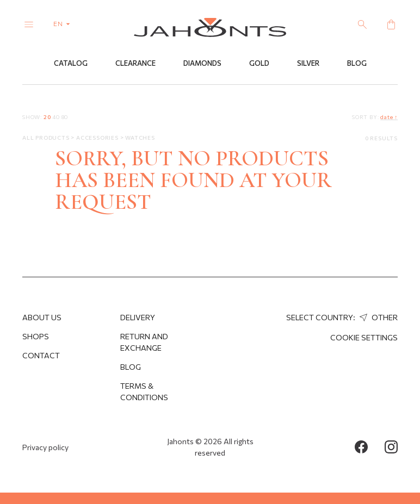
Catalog (71, 64)
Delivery (138, 317)
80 (65, 117)
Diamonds (202, 64)
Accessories (98, 138)
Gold (259, 64)
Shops (36, 336)
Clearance (135, 64)
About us (42, 317)
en (64, 23)
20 (47, 117)
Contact (41, 355)
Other (377, 317)
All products (47, 138)
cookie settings (364, 337)
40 (56, 117)
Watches (140, 138)
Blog (357, 64)
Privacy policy (45, 447)
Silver (308, 64)
